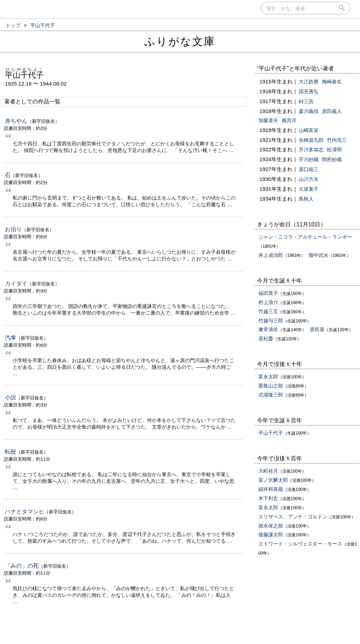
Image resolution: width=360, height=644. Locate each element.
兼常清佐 (268, 329)
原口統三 (309, 169)
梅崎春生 (332, 82)
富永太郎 (268, 377)
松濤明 (334, 150)
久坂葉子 (309, 189)
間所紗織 (332, 159)
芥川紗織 (309, 159)
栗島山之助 (271, 386)
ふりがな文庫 (180, 41)
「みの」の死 (22, 566)
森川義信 (309, 111)
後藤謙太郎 (271, 535)
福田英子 (268, 293)
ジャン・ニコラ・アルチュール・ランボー (305, 237)
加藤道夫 (268, 120)
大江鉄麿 (309, 82)
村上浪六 (268, 302)
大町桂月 (268, 471)
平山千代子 (271, 433)
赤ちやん (16, 121)
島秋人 (306, 199)
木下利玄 (268, 498)
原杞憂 (266, 339)
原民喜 (317, 329)
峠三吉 (306, 101)
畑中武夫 (319, 255)
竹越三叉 (268, 311)
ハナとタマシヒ (25, 512)
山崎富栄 (309, 130)
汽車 (11, 338)
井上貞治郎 (271, 255)
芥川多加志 (311, 150)
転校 (11, 452)
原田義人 (332, 111)
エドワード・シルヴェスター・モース (300, 544)
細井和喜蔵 (271, 489)
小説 (11, 397)
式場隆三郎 (271, 395)
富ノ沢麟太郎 (273, 480)
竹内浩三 (337, 140)
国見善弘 (309, 91)
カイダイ (16, 283)
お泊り (13, 229)
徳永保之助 (271, 526)
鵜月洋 (289, 120)
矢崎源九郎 (311, 140)
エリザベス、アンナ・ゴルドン (293, 517)
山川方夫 (309, 179)
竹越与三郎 (271, 321)
